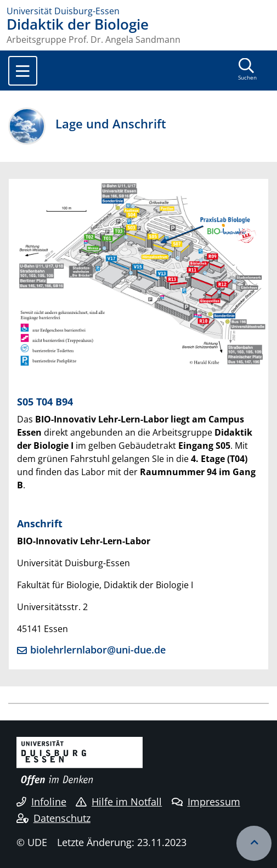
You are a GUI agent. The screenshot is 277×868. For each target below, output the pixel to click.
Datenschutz (53, 818)
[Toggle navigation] (23, 71)
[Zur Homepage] (138, 11)
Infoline (41, 802)
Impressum (206, 802)
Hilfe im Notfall (119, 802)
